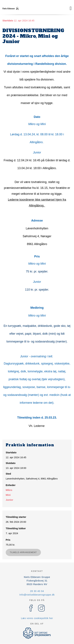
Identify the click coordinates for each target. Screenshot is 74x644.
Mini (8, 495)
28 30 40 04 (37, 591)
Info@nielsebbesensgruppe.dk (37, 595)
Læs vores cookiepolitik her (37, 618)
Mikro (9, 490)
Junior (9, 500)
